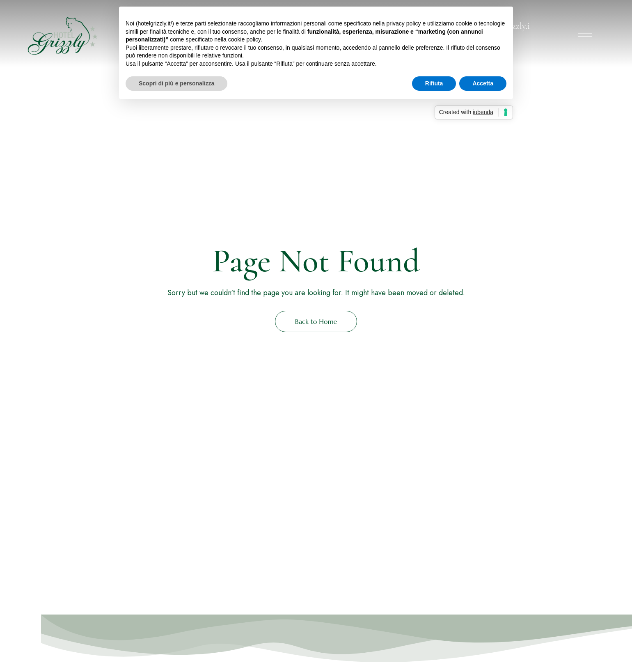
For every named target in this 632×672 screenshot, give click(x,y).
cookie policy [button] (244, 39)
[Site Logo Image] (61, 36)
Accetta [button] (483, 83)
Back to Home (316, 321)
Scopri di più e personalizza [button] (176, 83)
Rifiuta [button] (434, 83)
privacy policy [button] (403, 23)
